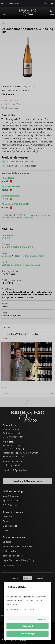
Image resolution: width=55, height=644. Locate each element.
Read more (12, 604)
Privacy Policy (13, 610)
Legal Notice (28, 610)
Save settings (28, 634)
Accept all (28, 626)
